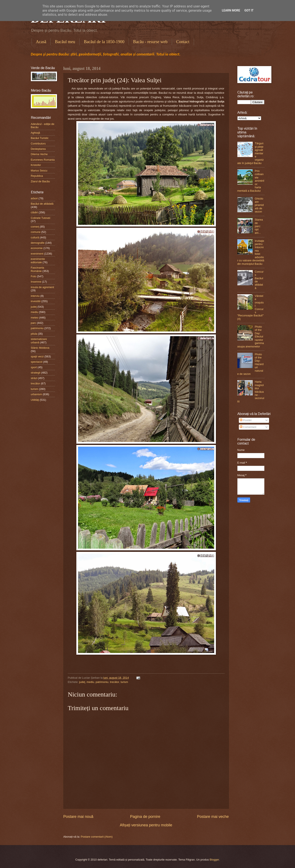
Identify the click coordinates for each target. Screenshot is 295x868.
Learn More (231, 10)
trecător (115, 682)
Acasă (41, 42)
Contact (183, 42)
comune (36, 232)
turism (124, 682)
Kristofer (36, 165)
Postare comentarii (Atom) (97, 837)
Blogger (214, 860)
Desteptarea (38, 149)
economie (37, 248)
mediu (90, 682)
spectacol (37, 362)
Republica (37, 176)
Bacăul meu (65, 42)
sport (34, 367)
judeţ (82, 682)
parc (33, 323)
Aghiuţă (36, 133)
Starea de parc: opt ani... (259, 226)
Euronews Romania (43, 160)
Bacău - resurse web (150, 42)
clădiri (34, 212)
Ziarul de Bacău (40, 181)
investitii (36, 301)
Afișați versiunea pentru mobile (146, 825)
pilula (34, 334)
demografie (38, 243)
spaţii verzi (37, 356)
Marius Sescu (39, 171)
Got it (249, 10)
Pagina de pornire (145, 817)
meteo (35, 318)
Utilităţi (35, 400)
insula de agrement (43, 287)
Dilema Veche (39, 154)
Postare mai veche (213, 817)
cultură (35, 237)
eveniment (37, 254)
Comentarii (248, 427)
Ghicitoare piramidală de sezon (259, 205)
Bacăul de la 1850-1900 (104, 42)
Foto (34, 276)
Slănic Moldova (40, 348)
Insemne (36, 282)
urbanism (36, 394)
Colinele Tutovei (41, 218)
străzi (34, 378)
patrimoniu (102, 682)
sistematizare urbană (39, 341)
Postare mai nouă (78, 817)
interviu (35, 296)
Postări (246, 420)
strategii (36, 373)
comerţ (35, 227)
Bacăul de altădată (42, 204)
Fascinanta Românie (38, 269)
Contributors (38, 144)
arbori (34, 198)
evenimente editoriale (38, 261)
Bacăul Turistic (40, 138)
